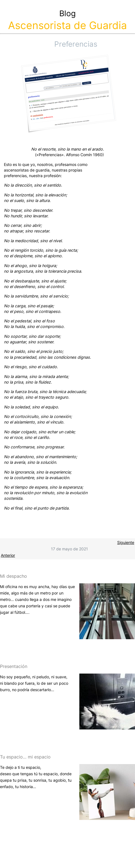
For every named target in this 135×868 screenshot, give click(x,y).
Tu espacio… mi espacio (25, 757)
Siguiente (126, 542)
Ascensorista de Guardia (67, 25)
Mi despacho (13, 576)
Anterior (8, 555)
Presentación (14, 666)
